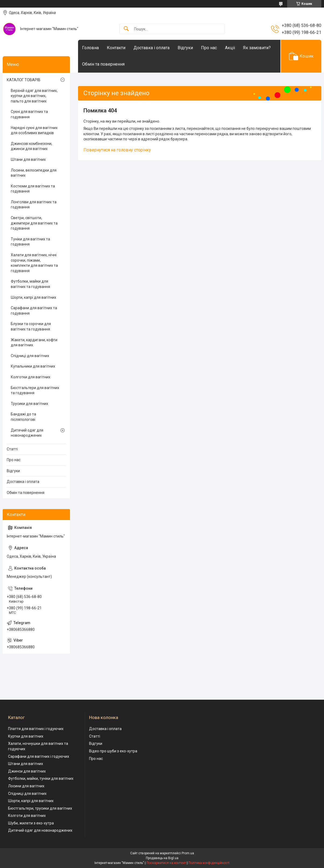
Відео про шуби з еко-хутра (113, 751)
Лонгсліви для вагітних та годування (34, 205)
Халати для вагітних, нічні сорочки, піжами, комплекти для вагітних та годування (34, 263)
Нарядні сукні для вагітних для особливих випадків (34, 130)
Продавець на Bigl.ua (162, 858)
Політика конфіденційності (209, 863)
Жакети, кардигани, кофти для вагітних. (34, 343)
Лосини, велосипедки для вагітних (34, 173)
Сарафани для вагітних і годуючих (39, 756)
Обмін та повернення (103, 64)
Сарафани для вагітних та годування (34, 311)
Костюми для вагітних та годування (33, 189)
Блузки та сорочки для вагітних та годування (31, 326)
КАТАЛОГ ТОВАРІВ (24, 80)
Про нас (209, 48)
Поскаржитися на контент (166, 863)
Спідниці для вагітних (30, 356)
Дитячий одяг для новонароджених (27, 433)
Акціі (230, 48)
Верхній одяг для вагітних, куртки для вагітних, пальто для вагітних (34, 96)
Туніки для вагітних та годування (30, 242)
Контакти (116, 48)
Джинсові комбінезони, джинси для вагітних (31, 146)
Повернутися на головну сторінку (117, 150)
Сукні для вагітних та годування (29, 114)
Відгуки (185, 48)
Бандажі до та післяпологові (23, 417)
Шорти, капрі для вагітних (34, 297)
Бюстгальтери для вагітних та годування (35, 390)
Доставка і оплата (152, 48)
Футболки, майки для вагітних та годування (30, 284)
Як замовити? (257, 48)
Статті (12, 449)
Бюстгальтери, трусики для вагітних (40, 808)
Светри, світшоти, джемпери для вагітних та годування (34, 223)
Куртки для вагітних (26, 736)
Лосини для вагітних (26, 786)
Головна (90, 48)
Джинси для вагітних (27, 771)
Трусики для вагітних (29, 404)
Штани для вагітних (28, 159)
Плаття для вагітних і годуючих (36, 729)
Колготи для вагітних (27, 816)
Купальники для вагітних (33, 366)
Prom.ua (188, 853)
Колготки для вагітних (31, 377)
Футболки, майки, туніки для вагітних (41, 778)
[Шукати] (126, 29)
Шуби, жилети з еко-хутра (31, 823)
